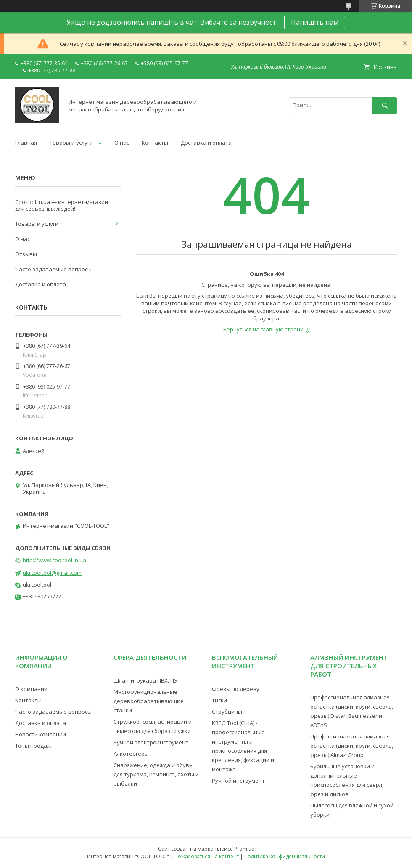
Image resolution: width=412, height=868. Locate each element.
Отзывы (26, 254)
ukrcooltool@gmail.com (52, 573)
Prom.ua (244, 849)
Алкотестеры (131, 754)
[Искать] (385, 105)
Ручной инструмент (238, 781)
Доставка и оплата (206, 143)
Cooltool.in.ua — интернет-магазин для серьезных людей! (62, 205)
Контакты (155, 143)
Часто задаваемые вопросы (53, 269)
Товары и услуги (71, 143)
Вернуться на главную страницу (267, 329)
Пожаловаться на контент (207, 856)
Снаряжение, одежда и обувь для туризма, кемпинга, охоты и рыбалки (156, 774)
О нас (122, 143)
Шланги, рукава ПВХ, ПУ (145, 680)
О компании (31, 689)
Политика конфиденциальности (285, 856)
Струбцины (227, 712)
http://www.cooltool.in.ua (54, 560)
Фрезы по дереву (236, 689)
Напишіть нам (315, 22)
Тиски (219, 700)
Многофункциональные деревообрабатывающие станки (149, 701)
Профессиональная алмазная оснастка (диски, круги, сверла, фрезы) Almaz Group (352, 746)
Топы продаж (33, 746)
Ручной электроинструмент (151, 742)
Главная (26, 143)
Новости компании (41, 734)
